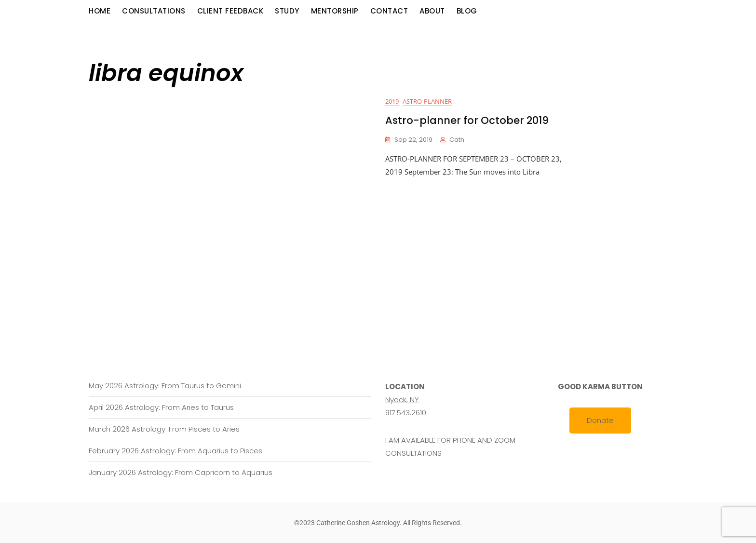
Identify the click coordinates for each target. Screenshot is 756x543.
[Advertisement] (380, 251)
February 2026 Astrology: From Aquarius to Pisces (175, 451)
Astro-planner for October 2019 (467, 120)
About (432, 11)
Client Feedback (230, 11)
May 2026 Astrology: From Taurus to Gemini (165, 386)
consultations (154, 11)
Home (100, 11)
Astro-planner (427, 101)
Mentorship (335, 11)
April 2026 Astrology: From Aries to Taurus (161, 407)
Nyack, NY (402, 400)
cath (457, 140)
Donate (600, 420)
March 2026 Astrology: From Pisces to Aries (164, 429)
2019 (392, 101)
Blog (467, 11)
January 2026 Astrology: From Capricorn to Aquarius (181, 472)
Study (287, 11)
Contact (389, 11)
